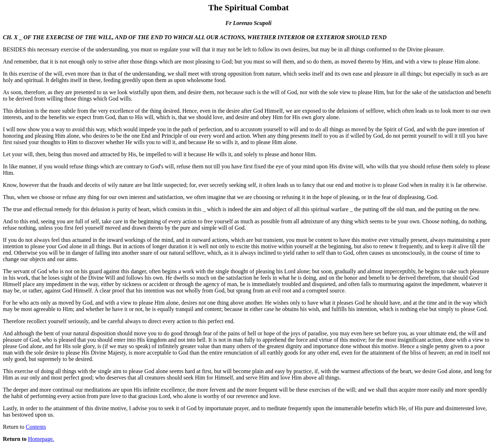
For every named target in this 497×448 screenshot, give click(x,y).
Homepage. (41, 439)
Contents (36, 427)
